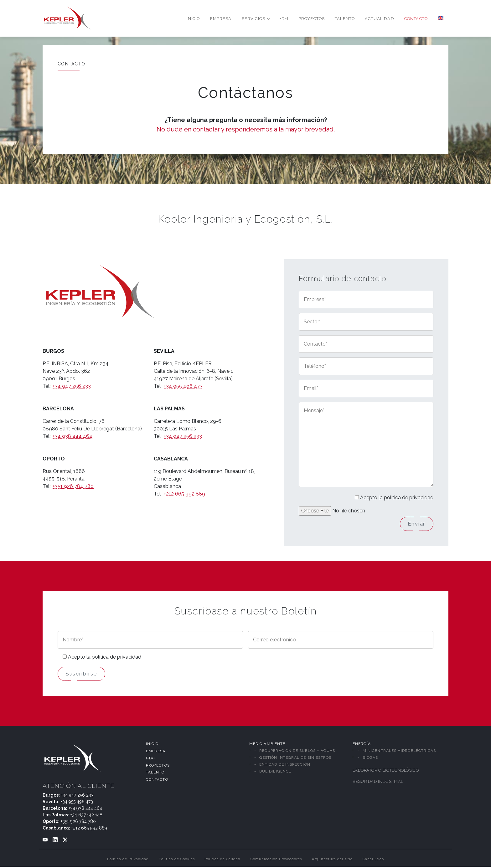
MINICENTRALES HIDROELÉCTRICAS (399, 752)
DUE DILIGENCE (275, 773)
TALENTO (155, 773)
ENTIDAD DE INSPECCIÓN (285, 766)
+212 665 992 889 (184, 494)
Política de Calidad (222, 860)
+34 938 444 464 (72, 436)
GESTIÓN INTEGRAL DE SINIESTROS (295, 759)
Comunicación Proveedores (276, 860)
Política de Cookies (177, 860)
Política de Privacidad (128, 860)
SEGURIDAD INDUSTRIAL (378, 783)
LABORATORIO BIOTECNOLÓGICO (386, 771)
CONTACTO (157, 781)
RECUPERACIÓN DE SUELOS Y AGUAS (297, 752)
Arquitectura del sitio (332, 860)
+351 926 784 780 (73, 486)
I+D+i (150, 759)
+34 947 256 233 (72, 386)
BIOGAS (370, 759)
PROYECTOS (158, 766)
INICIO (152, 745)
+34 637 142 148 (86, 816)
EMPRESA (156, 752)
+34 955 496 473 (183, 386)
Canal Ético (373, 860)
